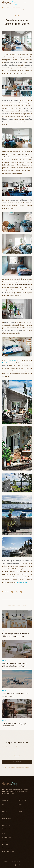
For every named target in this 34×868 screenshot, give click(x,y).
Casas (17, 16)
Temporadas (22, 815)
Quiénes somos (7, 837)
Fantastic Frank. (22, 582)
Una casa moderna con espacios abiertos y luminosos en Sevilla (15, 665)
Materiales (21, 811)
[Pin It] (12, 592)
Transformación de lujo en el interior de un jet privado (17, 695)
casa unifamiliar (11, 360)
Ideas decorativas (7, 818)
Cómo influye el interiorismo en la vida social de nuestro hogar (16, 635)
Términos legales (7, 848)
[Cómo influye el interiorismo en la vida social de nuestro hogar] (17, 619)
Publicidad (5, 844)
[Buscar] (25, 3)
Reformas (5, 815)
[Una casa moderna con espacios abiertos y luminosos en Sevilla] (17, 649)
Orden (4, 822)
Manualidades (6, 825)
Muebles (5, 811)
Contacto (5, 841)
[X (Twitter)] (17, 592)
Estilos (20, 808)
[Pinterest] (15, 865)
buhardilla (5, 363)
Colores (21, 804)
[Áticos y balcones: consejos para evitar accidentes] (17, 709)
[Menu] (30, 3)
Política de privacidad (8, 851)
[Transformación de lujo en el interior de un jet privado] (17, 679)
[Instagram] (19, 865)
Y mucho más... (7, 829)
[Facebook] (21, 592)
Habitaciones (6, 808)
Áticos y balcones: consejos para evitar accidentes (15, 725)
